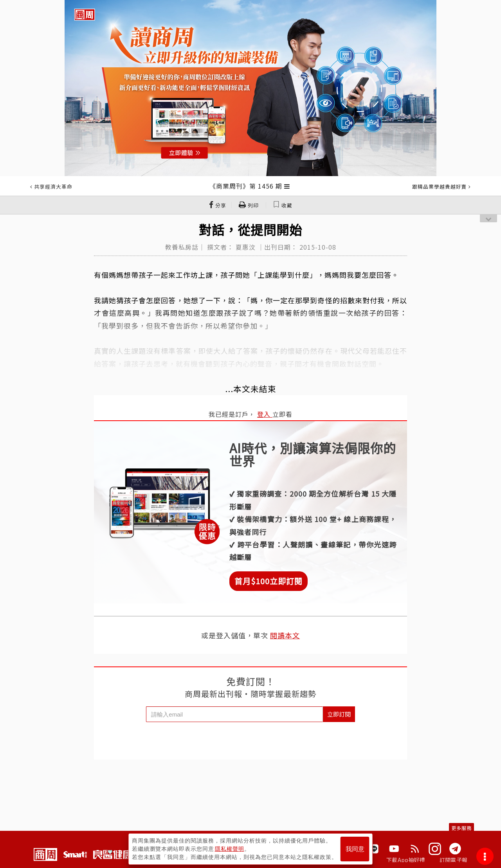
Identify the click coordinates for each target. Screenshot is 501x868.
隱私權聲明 (230, 849)
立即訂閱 (339, 714)
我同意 (355, 849)
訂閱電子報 (453, 860)
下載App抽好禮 (406, 860)
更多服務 (461, 828)
